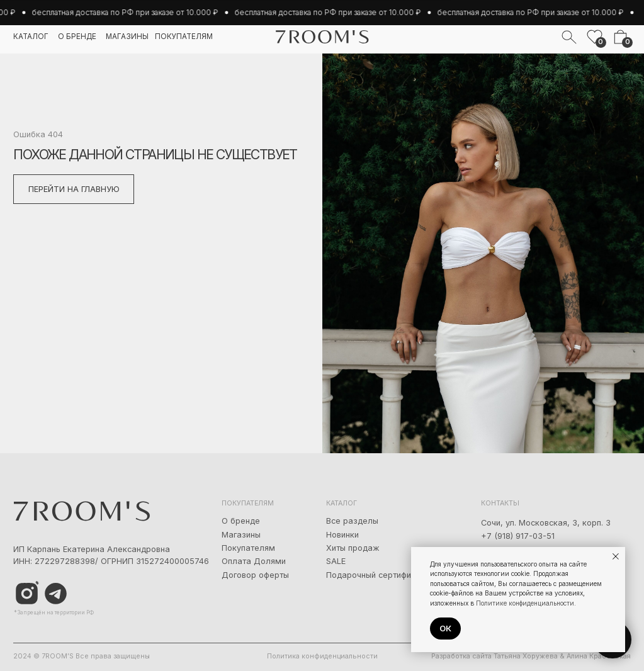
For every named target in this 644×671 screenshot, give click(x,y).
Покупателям (248, 548)
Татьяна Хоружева (526, 656)
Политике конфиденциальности (525, 603)
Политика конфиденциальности (322, 656)
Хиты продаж (353, 548)
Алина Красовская (599, 656)
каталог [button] (31, 37)
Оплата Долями (254, 561)
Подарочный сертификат (375, 575)
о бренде (77, 37)
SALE (336, 561)
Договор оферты (255, 575)
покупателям (184, 37)
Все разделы (352, 521)
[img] (56, 594)
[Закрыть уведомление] (616, 556)
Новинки (342, 535)
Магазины (241, 535)
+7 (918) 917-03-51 (518, 536)
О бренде (241, 521)
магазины (127, 37)
